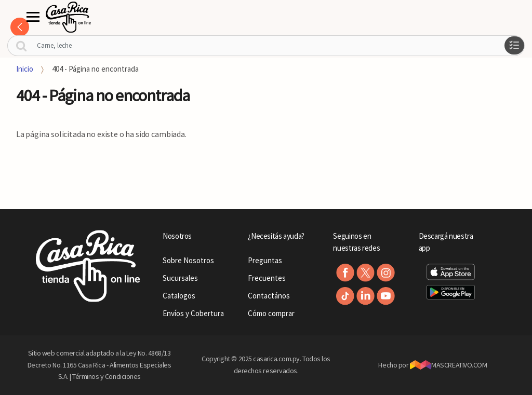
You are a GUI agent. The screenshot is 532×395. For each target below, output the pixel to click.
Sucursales (180, 278)
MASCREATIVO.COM (449, 365)
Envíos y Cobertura (193, 313)
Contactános (269, 296)
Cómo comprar (271, 313)
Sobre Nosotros (188, 260)
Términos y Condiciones (107, 376)
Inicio (25, 69)
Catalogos (179, 296)
